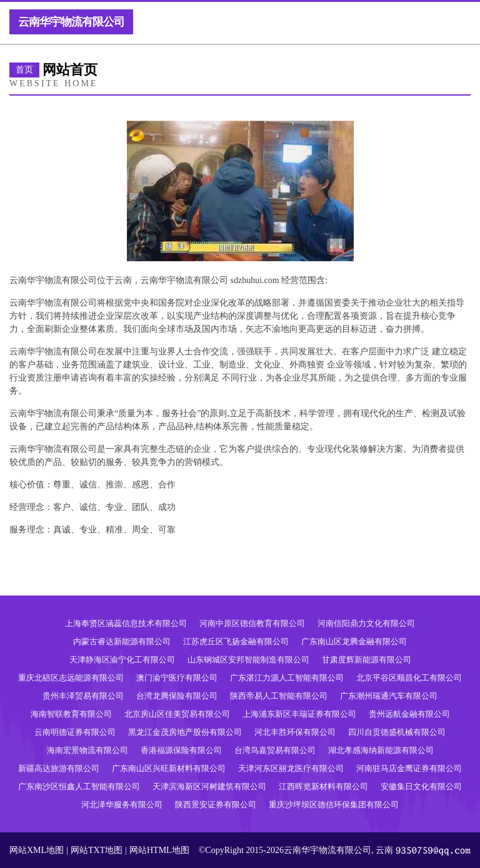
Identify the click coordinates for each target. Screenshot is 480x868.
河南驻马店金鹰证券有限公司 (409, 768)
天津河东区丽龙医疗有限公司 (291, 768)
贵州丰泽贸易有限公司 (83, 696)
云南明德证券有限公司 (75, 732)
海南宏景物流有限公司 (87, 750)
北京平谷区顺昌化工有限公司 (409, 678)
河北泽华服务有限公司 (122, 805)
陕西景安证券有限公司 (216, 805)
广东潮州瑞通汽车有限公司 (389, 696)
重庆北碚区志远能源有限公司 (71, 678)
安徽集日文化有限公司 (421, 786)
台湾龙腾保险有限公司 (177, 696)
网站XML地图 (37, 850)
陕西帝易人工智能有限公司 (279, 696)
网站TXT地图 (97, 850)
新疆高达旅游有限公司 (59, 768)
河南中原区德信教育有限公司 (252, 623)
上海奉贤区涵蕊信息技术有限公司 (126, 623)
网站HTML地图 (159, 850)
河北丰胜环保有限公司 (295, 732)
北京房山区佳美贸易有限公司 (177, 714)
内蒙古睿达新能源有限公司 (122, 641)
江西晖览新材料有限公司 (323, 786)
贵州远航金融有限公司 (409, 714)
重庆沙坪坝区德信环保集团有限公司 (334, 805)
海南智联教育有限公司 (71, 714)
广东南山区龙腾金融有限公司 (354, 641)
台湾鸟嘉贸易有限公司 (275, 750)
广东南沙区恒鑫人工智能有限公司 (79, 786)
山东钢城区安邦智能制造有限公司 (248, 660)
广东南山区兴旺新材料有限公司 (169, 768)
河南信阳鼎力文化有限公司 (366, 623)
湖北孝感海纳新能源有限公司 (381, 750)
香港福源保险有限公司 (181, 750)
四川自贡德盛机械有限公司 (397, 732)
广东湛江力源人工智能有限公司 (287, 678)
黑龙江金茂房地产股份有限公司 (185, 732)
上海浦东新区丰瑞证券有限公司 (299, 714)
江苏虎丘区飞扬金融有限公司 (236, 641)
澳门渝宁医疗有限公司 (177, 678)
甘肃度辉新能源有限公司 (367, 660)
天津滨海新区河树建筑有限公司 (209, 786)
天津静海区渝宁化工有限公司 (122, 660)
